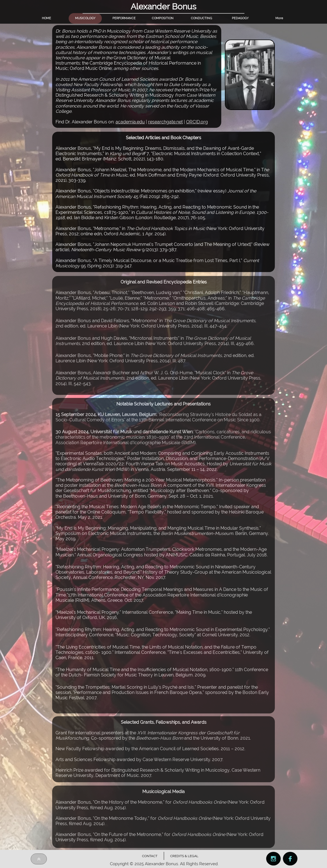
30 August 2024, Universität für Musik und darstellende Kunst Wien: (125, 432)
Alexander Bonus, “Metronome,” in (91, 228)
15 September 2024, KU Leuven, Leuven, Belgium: (107, 415)
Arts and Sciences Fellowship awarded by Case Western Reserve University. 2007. (140, 760)
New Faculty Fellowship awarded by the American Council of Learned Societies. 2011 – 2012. (150, 749)
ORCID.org (197, 122)
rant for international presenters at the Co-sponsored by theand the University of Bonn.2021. (153, 735)
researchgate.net (165, 122)
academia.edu (130, 122)
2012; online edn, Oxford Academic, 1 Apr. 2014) (117, 234)
